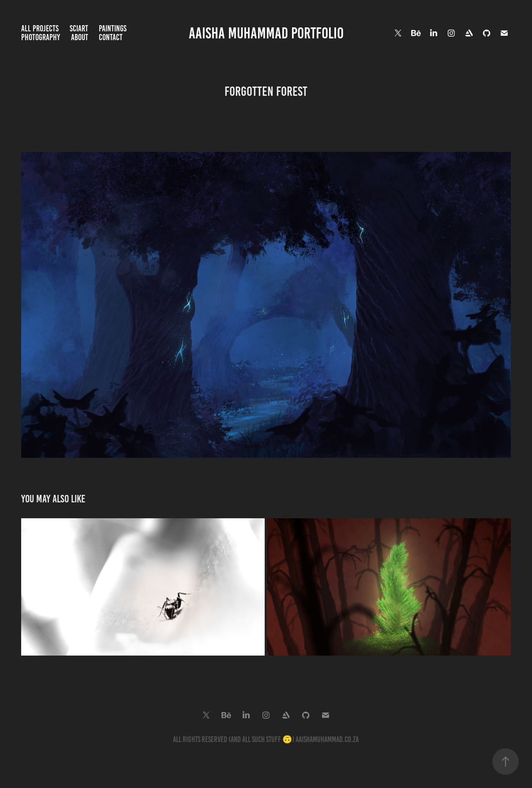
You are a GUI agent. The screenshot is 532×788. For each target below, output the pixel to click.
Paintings (113, 28)
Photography (41, 37)
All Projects (40, 28)
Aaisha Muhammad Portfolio (266, 33)
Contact (111, 37)
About (80, 37)
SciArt (79, 28)
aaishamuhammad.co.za (327, 739)
